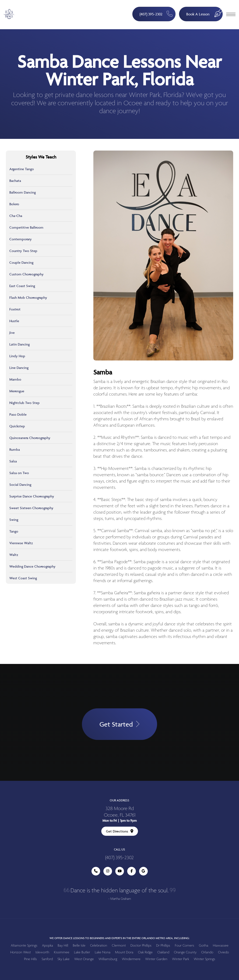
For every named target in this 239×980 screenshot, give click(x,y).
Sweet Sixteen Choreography (31, 508)
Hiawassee (221, 946)
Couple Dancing (21, 262)
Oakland (163, 952)
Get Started (119, 724)
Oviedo (223, 952)
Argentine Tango (22, 169)
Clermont (119, 946)
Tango (14, 531)
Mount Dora (124, 952)
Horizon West (21, 952)
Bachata (15, 181)
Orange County (185, 952)
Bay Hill (63, 946)
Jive (12, 333)
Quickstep (17, 426)
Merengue (17, 391)
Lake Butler (82, 952)
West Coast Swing (23, 578)
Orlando (207, 952)
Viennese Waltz (21, 543)
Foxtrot (15, 309)
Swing (14, 520)
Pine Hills (30, 959)
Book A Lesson (204, 12)
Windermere (131, 959)
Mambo (15, 379)
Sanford (47, 959)
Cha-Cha (16, 216)
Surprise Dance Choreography (32, 496)
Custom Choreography (26, 274)
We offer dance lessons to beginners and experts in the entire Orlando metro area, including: (119, 938)
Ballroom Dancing (23, 192)
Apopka (47, 946)
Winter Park (181, 959)
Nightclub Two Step (25, 403)
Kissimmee (62, 952)
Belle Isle (79, 946)
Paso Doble (18, 414)
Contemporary (21, 239)
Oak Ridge (145, 952)
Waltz (14, 555)
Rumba (15, 449)
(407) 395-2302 (156, 14)
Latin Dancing (19, 344)
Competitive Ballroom (26, 227)
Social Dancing (20, 485)
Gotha (204, 946)
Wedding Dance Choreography (32, 566)
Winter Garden (156, 959)
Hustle (14, 321)
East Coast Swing (22, 286)
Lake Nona (103, 952)
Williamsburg (108, 959)
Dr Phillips (163, 946)
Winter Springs (204, 959)
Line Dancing (19, 368)
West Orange (84, 959)
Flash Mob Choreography (28, 297)
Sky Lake (63, 959)
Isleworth (42, 952)
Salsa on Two (19, 473)
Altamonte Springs (24, 946)
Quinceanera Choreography (30, 438)
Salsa (13, 461)
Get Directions (120, 831)
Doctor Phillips (141, 946)
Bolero (14, 204)
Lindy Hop (17, 356)
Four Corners (185, 946)
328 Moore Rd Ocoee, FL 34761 (120, 812)
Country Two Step (23, 251)
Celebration (99, 946)
